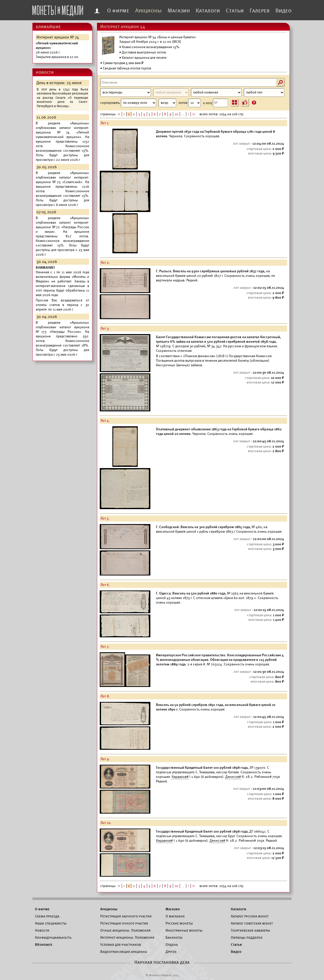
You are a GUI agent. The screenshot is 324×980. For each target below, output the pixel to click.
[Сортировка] (167, 103)
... (183, 114)
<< (119, 114)
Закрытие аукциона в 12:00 (57, 50)
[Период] (126, 92)
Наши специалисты (51, 923)
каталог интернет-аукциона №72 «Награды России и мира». (62, 227)
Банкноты (174, 937)
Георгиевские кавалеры (250, 930)
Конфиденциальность (53, 937)
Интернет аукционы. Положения (127, 937)
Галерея (260, 11)
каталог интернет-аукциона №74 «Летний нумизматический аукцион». (62, 132)
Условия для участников (121, 945)
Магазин (179, 11)
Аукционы (148, 11)
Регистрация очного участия (124, 923)
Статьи (235, 11)
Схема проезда (47, 916)
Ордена (172, 945)
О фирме (118, 11)
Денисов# (233, 777)
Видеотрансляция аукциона (124, 952)
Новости (42, 930)
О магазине (175, 916)
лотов (190, 103)
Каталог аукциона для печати (144, 58)
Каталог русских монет (250, 916)
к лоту (216, 103)
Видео (283, 11)
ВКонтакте (44, 945)
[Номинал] (216, 92)
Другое (171, 952)
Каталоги (208, 11)
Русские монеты (179, 923)
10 (176, 114)
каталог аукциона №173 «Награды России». (62, 329)
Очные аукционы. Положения (125, 930)
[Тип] (264, 92)
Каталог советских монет (252, 923)
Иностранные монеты (184, 930)
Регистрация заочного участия (126, 916)
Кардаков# (180, 777)
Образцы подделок (247, 937)
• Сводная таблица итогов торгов (126, 68)
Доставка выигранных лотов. (144, 52)
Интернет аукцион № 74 (58, 37)
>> (194, 114)
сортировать (138, 103)
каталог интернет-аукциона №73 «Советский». (62, 180)
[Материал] (171, 92)
